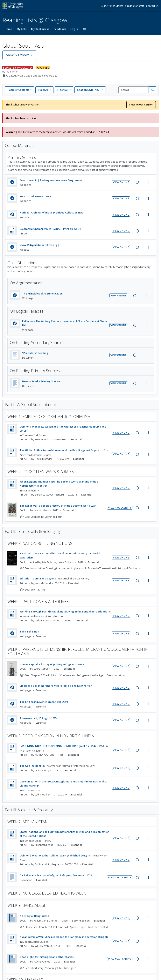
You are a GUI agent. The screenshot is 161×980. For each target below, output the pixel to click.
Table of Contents (19, 90)
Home (8, 29)
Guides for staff (135, 6)
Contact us (152, 6)
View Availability (120, 508)
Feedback (60, 29)
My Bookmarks (40, 29)
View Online (121, 182)
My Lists (22, 29)
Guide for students (112, 6)
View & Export (18, 55)
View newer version (141, 105)
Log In (74, 29)
